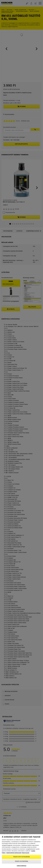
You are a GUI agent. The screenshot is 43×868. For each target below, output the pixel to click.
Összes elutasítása (21, 861)
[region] (21, 851)
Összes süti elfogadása (21, 857)
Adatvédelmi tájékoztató (14, 853)
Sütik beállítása (21, 866)
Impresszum (26, 853)
